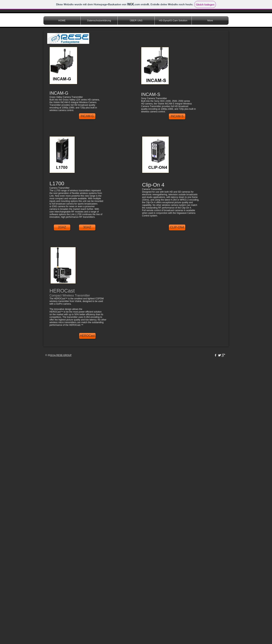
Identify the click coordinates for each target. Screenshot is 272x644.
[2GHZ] (62, 227)
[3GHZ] (87, 227)
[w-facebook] (216, 355)
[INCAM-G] (87, 116)
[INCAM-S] (177, 116)
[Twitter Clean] (219, 355)
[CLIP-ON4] (177, 227)
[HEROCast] (87, 336)
